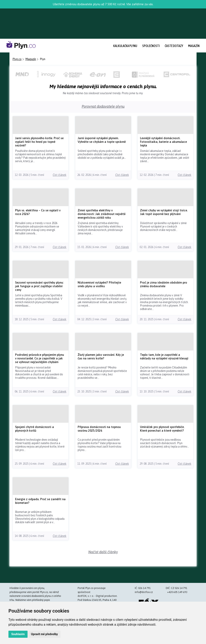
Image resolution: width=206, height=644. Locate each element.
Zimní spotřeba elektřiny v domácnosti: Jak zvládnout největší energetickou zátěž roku (102, 214)
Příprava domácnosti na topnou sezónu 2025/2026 (99, 429)
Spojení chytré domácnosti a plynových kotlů (35, 429)
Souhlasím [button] (18, 634)
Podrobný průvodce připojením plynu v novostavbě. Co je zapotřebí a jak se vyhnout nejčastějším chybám (40, 358)
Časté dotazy (174, 46)
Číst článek (60, 175)
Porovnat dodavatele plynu (103, 106)
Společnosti (151, 46)
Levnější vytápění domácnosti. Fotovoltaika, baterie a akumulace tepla (163, 142)
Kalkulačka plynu (125, 46)
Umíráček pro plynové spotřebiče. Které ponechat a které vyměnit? (162, 429)
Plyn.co (17, 59)
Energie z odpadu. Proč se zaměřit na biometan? (40, 501)
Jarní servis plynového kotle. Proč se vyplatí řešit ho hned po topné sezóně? (39, 142)
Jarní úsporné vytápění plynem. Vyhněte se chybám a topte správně (102, 140)
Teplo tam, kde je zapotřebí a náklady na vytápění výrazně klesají (164, 356)
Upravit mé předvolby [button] (44, 634)
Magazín (194, 46)
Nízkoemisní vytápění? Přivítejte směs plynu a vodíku (99, 284)
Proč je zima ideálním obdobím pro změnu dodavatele (164, 284)
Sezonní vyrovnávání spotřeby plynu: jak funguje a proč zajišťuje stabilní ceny (39, 286)
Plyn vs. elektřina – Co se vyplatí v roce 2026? (38, 212)
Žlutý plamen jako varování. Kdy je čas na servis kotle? (101, 356)
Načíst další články (103, 552)
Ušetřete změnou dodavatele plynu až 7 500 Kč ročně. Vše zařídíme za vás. (103, 4)
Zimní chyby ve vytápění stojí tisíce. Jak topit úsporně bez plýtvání (164, 212)
